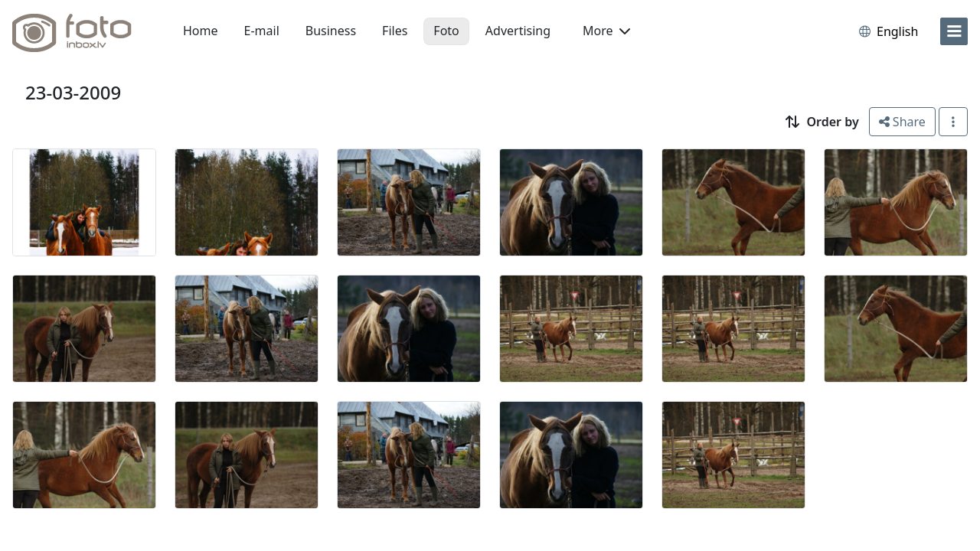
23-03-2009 (73, 92)
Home (201, 31)
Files (395, 31)
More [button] (606, 31)
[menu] (954, 31)
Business (331, 31)
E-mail (262, 31)
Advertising (518, 31)
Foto (446, 31)
